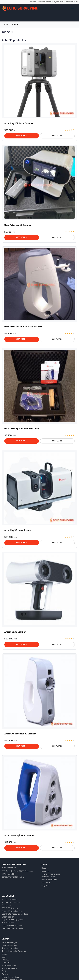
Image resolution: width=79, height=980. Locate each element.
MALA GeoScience (9, 968)
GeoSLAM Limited (9, 966)
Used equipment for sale (12, 928)
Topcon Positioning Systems (14, 951)
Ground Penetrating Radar (13, 911)
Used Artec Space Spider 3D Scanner (22, 429)
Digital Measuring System (13, 920)
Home (6, 25)
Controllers (7, 905)
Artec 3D (6, 960)
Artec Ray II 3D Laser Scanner (19, 123)
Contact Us (57, 136)
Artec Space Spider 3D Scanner (20, 835)
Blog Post (46, 886)
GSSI (4, 957)
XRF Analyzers (8, 923)
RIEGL (4, 971)
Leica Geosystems (10, 945)
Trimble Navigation (10, 948)
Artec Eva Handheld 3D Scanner (20, 734)
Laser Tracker (8, 917)
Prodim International (11, 977)
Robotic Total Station (11, 903)
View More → (22, 136)
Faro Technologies (10, 943)
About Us (33, 2)
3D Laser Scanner (9, 900)
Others (5, 974)
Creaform (6, 963)
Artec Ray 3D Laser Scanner (18, 530)
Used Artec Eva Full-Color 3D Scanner (23, 327)
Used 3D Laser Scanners (12, 926)
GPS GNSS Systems (10, 908)
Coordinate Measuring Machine (15, 914)
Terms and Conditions (45, 2)
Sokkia (5, 954)
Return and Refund (72, 2)
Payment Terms (59, 2)
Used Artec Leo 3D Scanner (18, 225)
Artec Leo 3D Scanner (15, 632)
